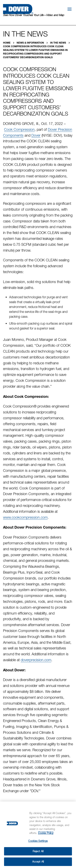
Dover (36, 135)
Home (7, 43)
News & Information (31, 43)
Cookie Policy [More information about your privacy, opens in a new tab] (46, 833)
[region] (38, 835)
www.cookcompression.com (25, 517)
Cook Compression (19, 129)
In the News (58, 43)
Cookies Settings (38, 841)
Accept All (38, 862)
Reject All (38, 851)
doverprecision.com (36, 660)
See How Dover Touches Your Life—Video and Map (34, 15)
